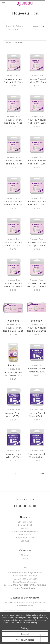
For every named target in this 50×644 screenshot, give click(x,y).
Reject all (25, 634)
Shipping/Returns (25, 538)
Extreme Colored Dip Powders (25, 531)
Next (43, 474)
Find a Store (25, 534)
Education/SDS (25, 522)
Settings (25, 628)
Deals (25, 558)
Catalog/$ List (25, 525)
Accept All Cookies (25, 640)
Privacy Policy (31, 622)
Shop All (25, 555)
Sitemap (25, 541)
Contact (25, 528)
